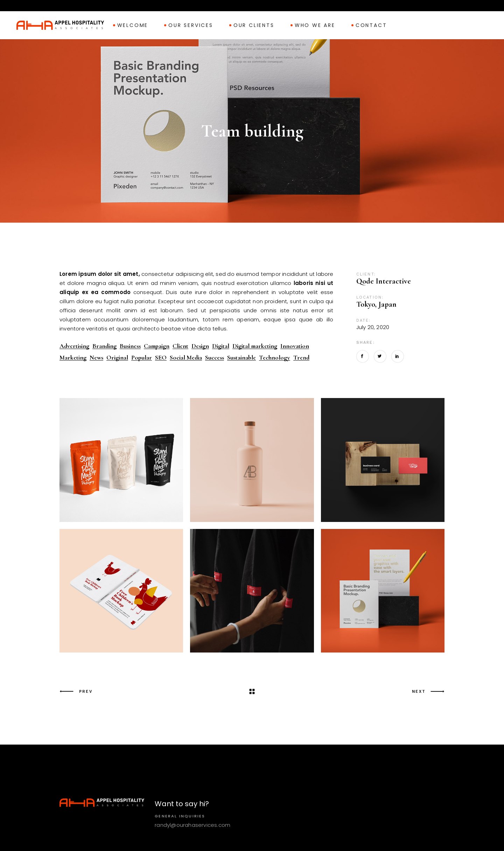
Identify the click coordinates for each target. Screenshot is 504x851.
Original (117, 358)
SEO (161, 358)
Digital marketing (255, 346)
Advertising (74, 346)
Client (180, 346)
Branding (104, 346)
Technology (275, 358)
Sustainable (241, 358)
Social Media (186, 358)
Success (215, 358)
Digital (221, 346)
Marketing (73, 358)
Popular (142, 358)
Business (130, 346)
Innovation (295, 346)
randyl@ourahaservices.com (192, 825)
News (96, 358)
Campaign (157, 346)
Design (200, 346)
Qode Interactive (384, 281)
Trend (301, 358)
